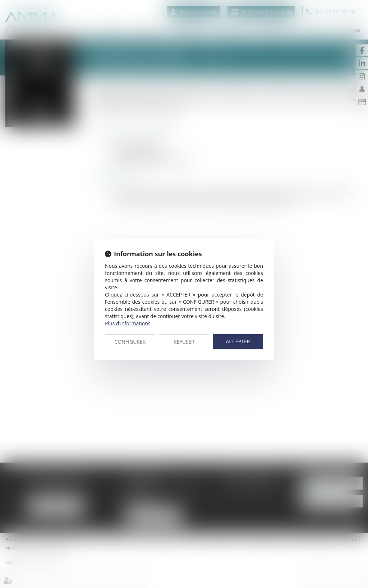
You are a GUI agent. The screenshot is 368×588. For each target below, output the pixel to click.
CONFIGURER (130, 342)
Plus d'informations (128, 323)
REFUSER (184, 342)
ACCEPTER (238, 341)
